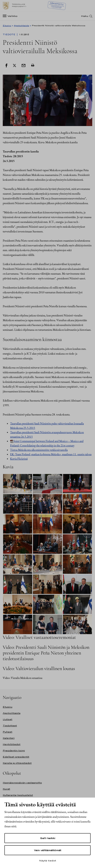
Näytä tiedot (48, 860)
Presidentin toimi (14, 751)
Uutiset (8, 719)
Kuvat (6, 789)
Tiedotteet (10, 726)
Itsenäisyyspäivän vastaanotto (22, 783)
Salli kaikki (48, 838)
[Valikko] (11, 16)
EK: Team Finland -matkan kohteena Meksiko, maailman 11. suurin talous (51, 454)
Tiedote (9, 34)
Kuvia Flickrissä (19, 459)
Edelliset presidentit (16, 757)
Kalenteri (9, 738)
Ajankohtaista (21, 25)
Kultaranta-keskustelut (18, 795)
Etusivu (7, 25)
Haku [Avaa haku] (85, 16)
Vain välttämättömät (48, 850)
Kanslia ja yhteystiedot (17, 763)
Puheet (8, 732)
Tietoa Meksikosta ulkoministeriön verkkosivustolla (39, 450)
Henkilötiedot (12, 744)
